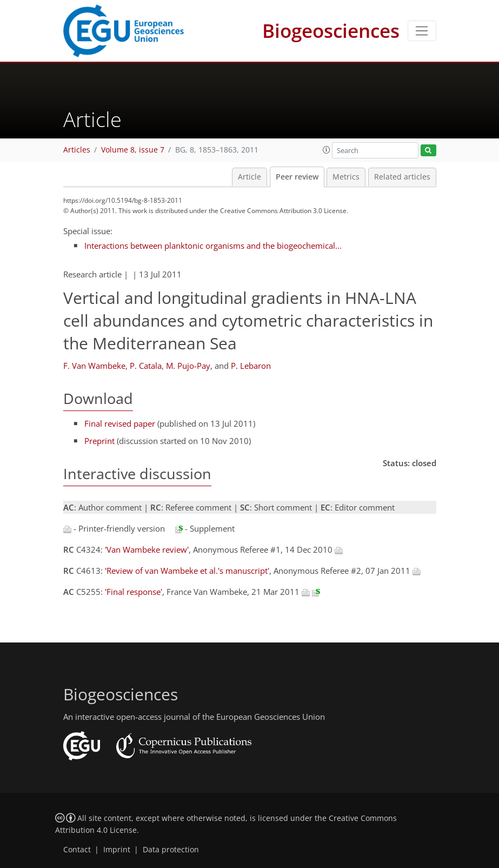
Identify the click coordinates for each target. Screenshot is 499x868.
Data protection (171, 850)
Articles (77, 150)
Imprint (117, 850)
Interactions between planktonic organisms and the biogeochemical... (213, 246)
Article (249, 177)
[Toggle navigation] (422, 31)
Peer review (297, 177)
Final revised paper (120, 423)
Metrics (346, 177)
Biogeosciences (331, 31)
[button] (327, 150)
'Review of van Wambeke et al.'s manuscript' (187, 571)
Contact (77, 850)
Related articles (402, 177)
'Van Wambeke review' (147, 549)
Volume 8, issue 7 (133, 150)
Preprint (99, 441)
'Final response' (134, 592)
